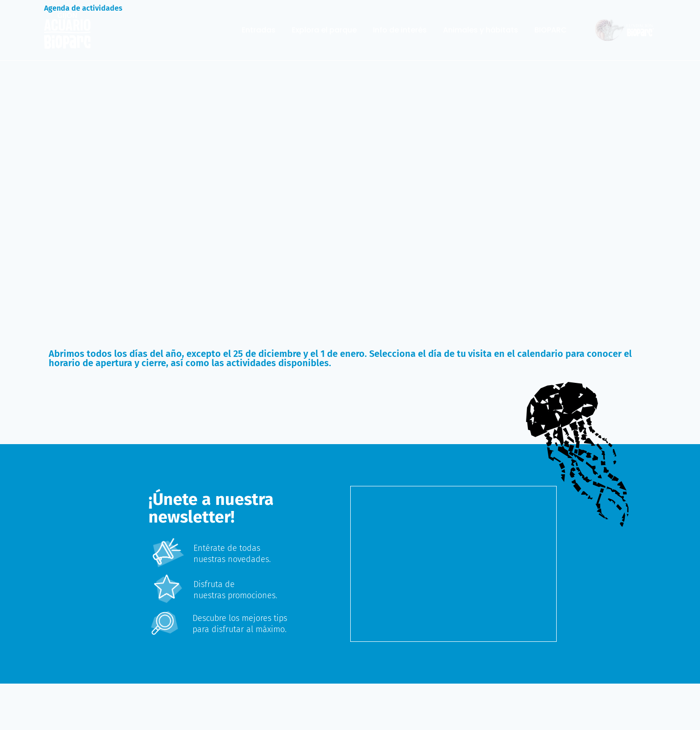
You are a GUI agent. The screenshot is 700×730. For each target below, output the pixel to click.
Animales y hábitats (481, 30)
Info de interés (400, 30)
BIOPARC (551, 30)
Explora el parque (324, 30)
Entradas (259, 30)
